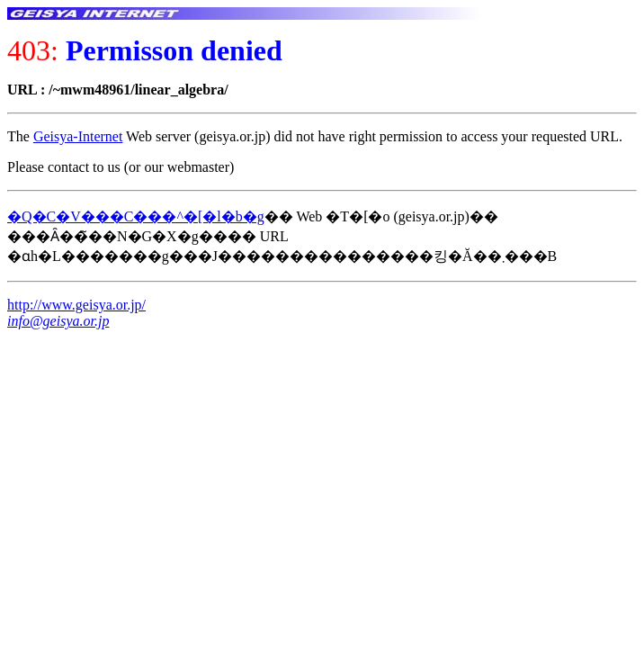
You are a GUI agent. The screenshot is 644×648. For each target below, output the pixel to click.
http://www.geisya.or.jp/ (76, 305)
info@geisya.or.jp (58, 321)
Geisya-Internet (78, 136)
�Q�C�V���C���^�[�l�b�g (136, 216)
